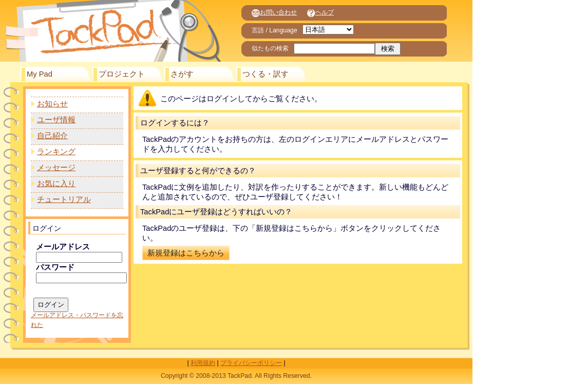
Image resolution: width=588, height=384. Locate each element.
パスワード (55, 267)
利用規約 (203, 363)
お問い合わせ (274, 12)
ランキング (56, 152)
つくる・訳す (265, 74)
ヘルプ (320, 12)
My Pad (40, 74)
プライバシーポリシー (251, 363)
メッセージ (56, 168)
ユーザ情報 (56, 120)
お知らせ (52, 104)
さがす (182, 74)
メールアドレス (63, 247)
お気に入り (56, 184)
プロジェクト (122, 74)
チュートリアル (64, 199)
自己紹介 (52, 136)
